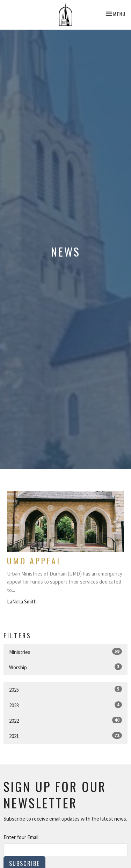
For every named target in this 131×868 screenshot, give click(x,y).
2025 (65, 689)
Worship (65, 667)
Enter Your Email (21, 837)
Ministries (65, 652)
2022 (65, 720)
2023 (65, 705)
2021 (65, 736)
